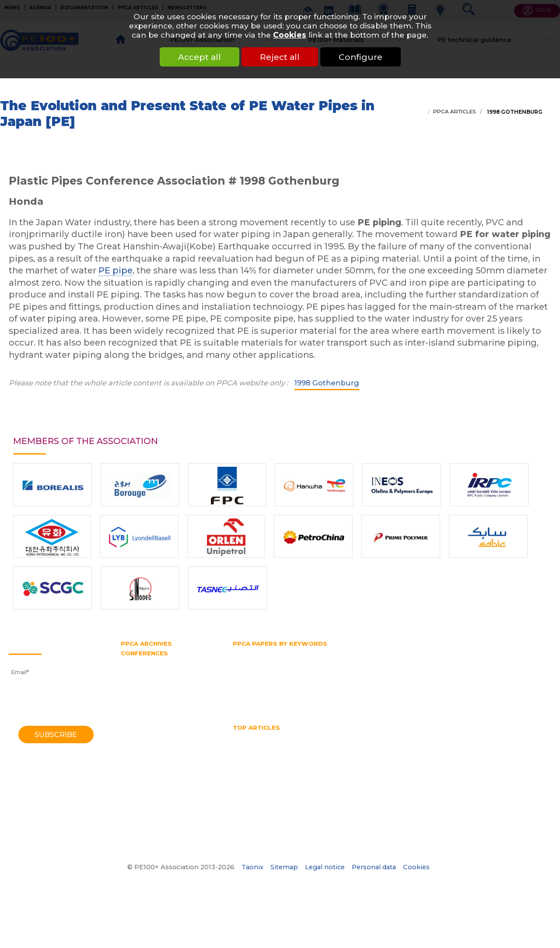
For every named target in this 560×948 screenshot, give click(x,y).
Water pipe (315, 701)
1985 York (135, 784)
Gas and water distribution (345, 653)
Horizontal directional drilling (403, 661)
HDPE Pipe (311, 736)
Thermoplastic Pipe (487, 761)
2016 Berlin (137, 686)
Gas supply (499, 653)
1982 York (135, 792)
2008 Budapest (144, 719)
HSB (461, 661)
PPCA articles (454, 112)
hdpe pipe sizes (359, 736)
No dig (316, 752)
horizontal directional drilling (362, 745)
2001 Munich (139, 743)
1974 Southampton (148, 808)
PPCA (485, 677)
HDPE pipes (409, 736)
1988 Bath (136, 776)
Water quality (294, 769)
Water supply (359, 701)
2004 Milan (137, 735)
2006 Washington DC (152, 727)
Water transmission (261, 701)
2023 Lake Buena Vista (155, 662)
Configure (360, 57)
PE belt (439, 669)
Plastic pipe (450, 677)
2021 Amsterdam (146, 670)
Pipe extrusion (354, 677)
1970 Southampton (149, 825)
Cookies (290, 35)
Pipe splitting (404, 677)
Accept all (199, 57)
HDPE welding (458, 736)
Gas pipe (461, 653)
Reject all (280, 57)
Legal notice (325, 867)
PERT (499, 669)
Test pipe (337, 693)
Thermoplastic (438, 693)
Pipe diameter (303, 677)
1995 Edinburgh (143, 759)
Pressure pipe (315, 685)
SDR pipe (529, 685)
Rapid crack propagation (470, 685)
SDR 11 (242, 693)
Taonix (252, 867)
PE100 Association (341, 669)
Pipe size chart (255, 761)
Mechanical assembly (265, 752)
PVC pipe (411, 685)
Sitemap (284, 867)
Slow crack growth (287, 693)
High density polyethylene (271, 661)
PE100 (386, 669)
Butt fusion (249, 653)
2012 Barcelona (143, 703)
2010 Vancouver (144, 711)
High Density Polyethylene (272, 745)
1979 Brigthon (141, 800)
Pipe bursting (253, 677)
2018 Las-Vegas (143, 678)
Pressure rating (366, 685)
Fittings (285, 653)
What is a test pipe (350, 769)
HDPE (276, 736)
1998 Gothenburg (514, 112)
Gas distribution (416, 653)
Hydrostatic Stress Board (269, 669)
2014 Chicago (140, 694)
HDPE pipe (335, 661)
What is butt (405, 769)
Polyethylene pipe (259, 685)
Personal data (374, 867)
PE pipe (115, 270)
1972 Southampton (149, 816)
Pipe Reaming (487, 752)
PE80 (412, 669)
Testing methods (383, 693)
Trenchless (484, 693)
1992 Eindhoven (144, 768)
